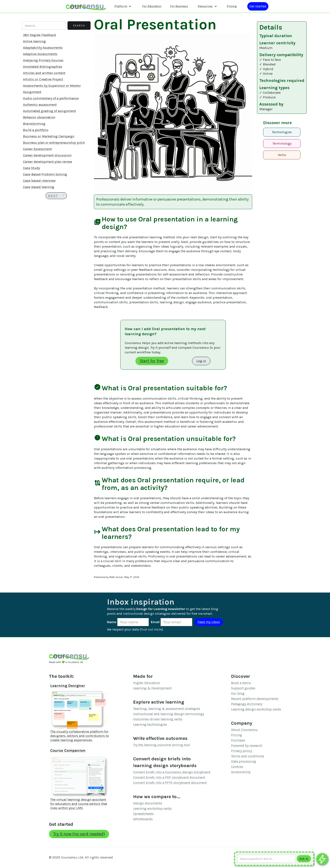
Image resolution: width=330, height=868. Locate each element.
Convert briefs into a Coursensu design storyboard (172, 772)
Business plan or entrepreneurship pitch (54, 143)
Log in (201, 361)
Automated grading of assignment (49, 111)
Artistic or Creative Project (43, 79)
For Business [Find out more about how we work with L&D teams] (179, 6)
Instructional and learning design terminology (169, 714)
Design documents (148, 803)
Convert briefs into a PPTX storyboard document (170, 783)
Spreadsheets (143, 814)
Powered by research (247, 745)
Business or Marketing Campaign (49, 136)
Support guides (243, 688)
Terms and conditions (248, 756)
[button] (123, 6)
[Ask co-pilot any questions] (322, 859)
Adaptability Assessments (43, 48)
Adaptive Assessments (40, 54)
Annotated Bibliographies (43, 67)
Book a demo (241, 683)
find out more (151, 629)
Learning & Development (152, 688)
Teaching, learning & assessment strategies (167, 709)
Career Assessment (37, 149)
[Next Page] (56, 196)
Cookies (237, 767)
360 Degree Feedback (40, 35)
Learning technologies (150, 724)
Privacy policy (241, 751)
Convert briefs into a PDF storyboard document (169, 777)
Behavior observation (39, 117)
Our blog (238, 693)
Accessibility (241, 772)
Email (155, 622)
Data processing (243, 761)
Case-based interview (39, 181)
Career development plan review (48, 162)
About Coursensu (244, 730)
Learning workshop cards (152, 808)
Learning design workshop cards (256, 709)
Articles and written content (44, 73)
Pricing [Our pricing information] (232, 6)
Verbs (282, 155)
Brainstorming (34, 124)
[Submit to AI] (304, 859)
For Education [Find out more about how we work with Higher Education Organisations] (152, 6)
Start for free (152, 361)
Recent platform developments (255, 699)
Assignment (32, 92)
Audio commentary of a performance (51, 98)
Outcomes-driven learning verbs (158, 719)
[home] (86, 6)
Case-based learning (39, 187)
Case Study (31, 168)
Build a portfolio (36, 130)
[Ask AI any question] (266, 859)
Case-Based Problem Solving (45, 174)
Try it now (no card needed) (79, 834)
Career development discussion (47, 155)
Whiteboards (143, 819)
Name (112, 622)
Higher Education (147, 683)
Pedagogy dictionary (247, 704)
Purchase (238, 740)
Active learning (34, 41)
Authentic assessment (40, 105)
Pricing (237, 735)
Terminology (282, 143)
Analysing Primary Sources (43, 60)
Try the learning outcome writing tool (162, 745)
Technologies (282, 132)
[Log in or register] (258, 6)
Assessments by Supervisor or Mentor (52, 86)
